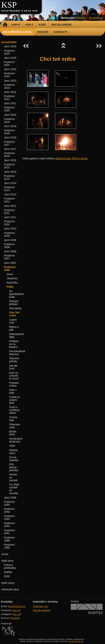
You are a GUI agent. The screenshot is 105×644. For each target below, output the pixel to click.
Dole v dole (13, 391)
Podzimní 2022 (9, 86)
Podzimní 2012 (9, 200)
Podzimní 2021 (9, 98)
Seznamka (15, 308)
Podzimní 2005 (9, 503)
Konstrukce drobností (16, 440)
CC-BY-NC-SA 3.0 (76, 641)
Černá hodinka (14, 459)
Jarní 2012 (10, 206)
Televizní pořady (14, 360)
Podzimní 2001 (9, 532)
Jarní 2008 (10, 251)
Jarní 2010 (10, 229)
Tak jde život (13, 367)
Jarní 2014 (10, 183)
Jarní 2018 (10, 137)
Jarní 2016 (10, 160)
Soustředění (9, 42)
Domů (5, 25)
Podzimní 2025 (9, 52)
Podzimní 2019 (9, 120)
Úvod (10, 274)
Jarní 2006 (10, 498)
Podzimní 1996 (9, 546)
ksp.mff (16, 610)
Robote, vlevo (14, 452)
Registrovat (96, 18)
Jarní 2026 (10, 46)
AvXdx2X (15, 618)
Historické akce (10, 589)
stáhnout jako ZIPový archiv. (72, 158)
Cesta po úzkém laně (14, 400)
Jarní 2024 (10, 69)
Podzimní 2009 (9, 234)
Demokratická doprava (17, 353)
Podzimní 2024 (9, 64)
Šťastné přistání (14, 303)
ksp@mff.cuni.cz (17, 606)
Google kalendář (42, 610)
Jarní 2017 (10, 149)
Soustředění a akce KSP (20, 11)
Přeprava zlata (14, 426)
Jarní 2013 (10, 194)
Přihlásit (81, 18)
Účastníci (12, 278)
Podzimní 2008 (9, 246)
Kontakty (61, 32)
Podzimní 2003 (9, 517)
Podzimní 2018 (9, 132)
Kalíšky (8, 572)
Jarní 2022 (10, 92)
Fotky (10, 287)
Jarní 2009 (10, 240)
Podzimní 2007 (9, 257)
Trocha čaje (13, 419)
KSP (9, 5)
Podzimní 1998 (9, 539)
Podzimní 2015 (9, 166)
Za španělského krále (16, 294)
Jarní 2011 (10, 217)
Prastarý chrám (14, 384)
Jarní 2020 (10, 115)
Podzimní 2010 (9, 223)
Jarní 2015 (10, 172)
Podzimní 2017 (9, 143)
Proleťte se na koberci (14, 344)
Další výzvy (8, 583)
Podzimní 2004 (9, 510)
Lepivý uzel (13, 321)
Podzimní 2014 (9, 177)
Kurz (42, 25)
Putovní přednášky (10, 566)
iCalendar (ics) (41, 606)
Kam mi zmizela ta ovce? (14, 376)
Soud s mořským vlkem (14, 410)
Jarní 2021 (10, 103)
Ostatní (43, 32)
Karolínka (12, 283)
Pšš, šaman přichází (14, 467)
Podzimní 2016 (9, 155)
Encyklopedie (61, 25)
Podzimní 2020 (9, 109)
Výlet (12, 446)
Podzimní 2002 (9, 525)
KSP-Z (29, 25)
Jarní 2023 (10, 81)
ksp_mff (17, 614)
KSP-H (16, 25)
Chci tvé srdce (14, 314)
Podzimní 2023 (9, 75)
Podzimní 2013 (9, 189)
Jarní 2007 (10, 263)
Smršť (5, 554)
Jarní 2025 (10, 58)
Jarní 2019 (10, 126)
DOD (7, 576)
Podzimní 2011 (9, 212)
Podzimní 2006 (10, 269)
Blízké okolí (13, 433)
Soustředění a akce (17, 32)
